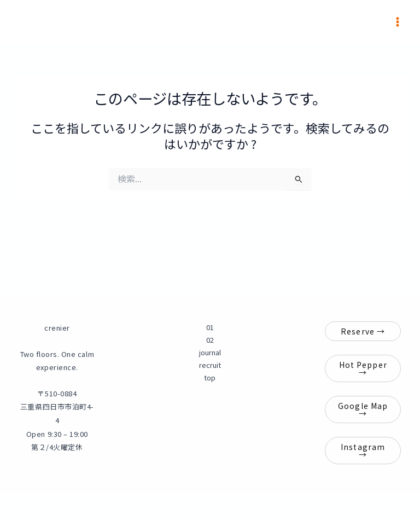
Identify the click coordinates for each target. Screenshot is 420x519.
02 (210, 340)
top (210, 377)
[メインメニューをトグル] (398, 22)
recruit (210, 365)
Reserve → (363, 331)
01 (210, 327)
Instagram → (363, 451)
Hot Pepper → (363, 368)
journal (210, 352)
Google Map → (363, 410)
